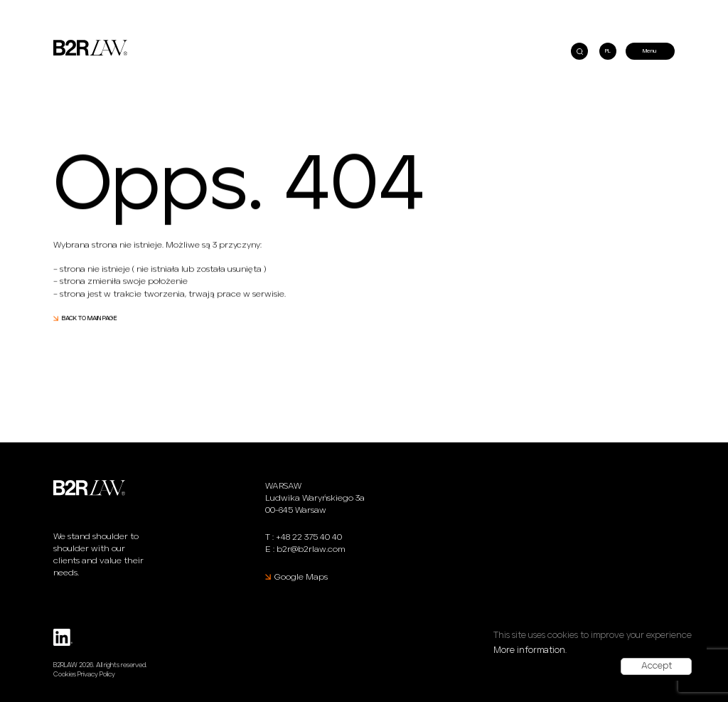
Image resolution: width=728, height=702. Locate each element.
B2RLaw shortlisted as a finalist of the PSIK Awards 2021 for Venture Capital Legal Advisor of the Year (193, 9)
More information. (530, 650)
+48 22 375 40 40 (309, 537)
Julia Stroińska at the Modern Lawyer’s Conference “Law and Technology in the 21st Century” (481, 9)
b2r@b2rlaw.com (311, 549)
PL (608, 51)
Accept (657, 666)
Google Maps (301, 577)
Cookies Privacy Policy (84, 675)
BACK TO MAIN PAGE (90, 319)
